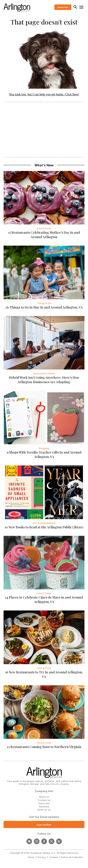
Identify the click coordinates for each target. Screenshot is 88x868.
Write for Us (44, 810)
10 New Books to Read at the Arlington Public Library (44, 527)
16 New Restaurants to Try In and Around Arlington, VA (44, 674)
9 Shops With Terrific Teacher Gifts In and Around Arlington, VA (44, 455)
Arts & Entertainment (44, 523)
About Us (44, 797)
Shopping (44, 448)
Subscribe (44, 803)
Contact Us (44, 800)
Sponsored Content (44, 373)
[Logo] (17, 7)
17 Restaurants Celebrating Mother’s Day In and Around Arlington (44, 235)
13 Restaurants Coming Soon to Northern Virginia (44, 747)
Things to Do (44, 303)
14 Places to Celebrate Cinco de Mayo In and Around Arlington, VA (44, 600)
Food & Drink (44, 228)
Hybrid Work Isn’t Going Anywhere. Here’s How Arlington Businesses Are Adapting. (44, 380)
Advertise (44, 807)
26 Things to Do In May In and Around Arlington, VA (44, 307)
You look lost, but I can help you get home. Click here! (44, 94)
